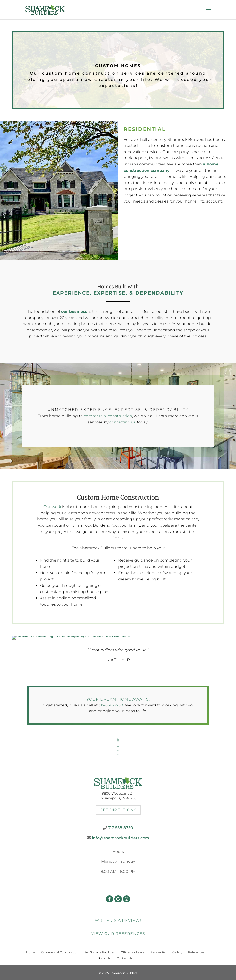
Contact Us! (125, 958)
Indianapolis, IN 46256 (118, 798)
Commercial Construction (60, 952)
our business (74, 311)
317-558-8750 (111, 705)
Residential (158, 952)
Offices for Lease (133, 952)
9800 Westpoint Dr (118, 793)
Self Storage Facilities (100, 952)
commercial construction (108, 416)
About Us (104, 958)
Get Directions (118, 810)
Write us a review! (118, 921)
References (196, 952)
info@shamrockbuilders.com (121, 838)
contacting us (123, 422)
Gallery (177, 952)
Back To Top (118, 748)
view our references (118, 934)
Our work (52, 507)
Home (31, 952)
